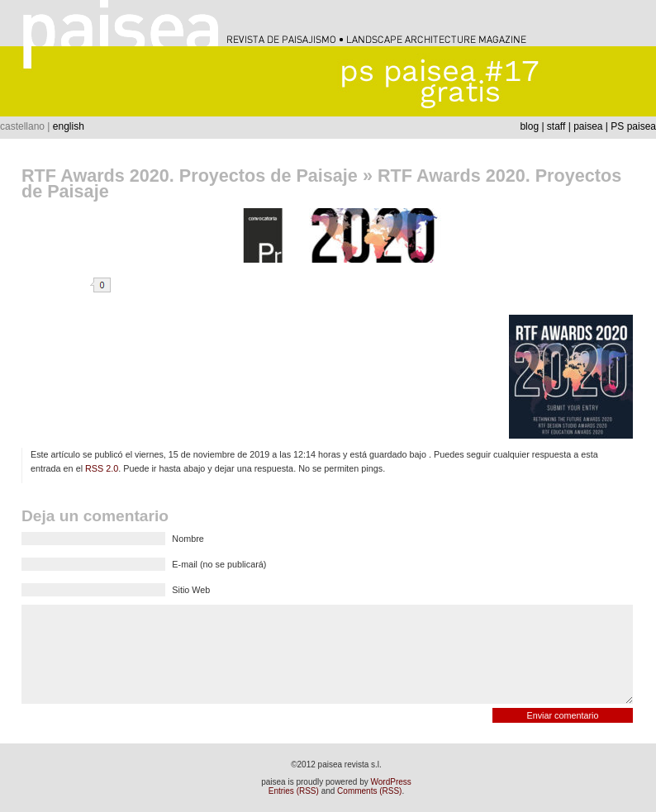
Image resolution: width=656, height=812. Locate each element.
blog (529, 126)
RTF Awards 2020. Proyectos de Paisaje (190, 176)
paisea (588, 126)
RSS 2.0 (102, 468)
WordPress (391, 782)
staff (556, 126)
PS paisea (633, 126)
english (69, 126)
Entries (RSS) (294, 791)
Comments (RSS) (369, 791)
